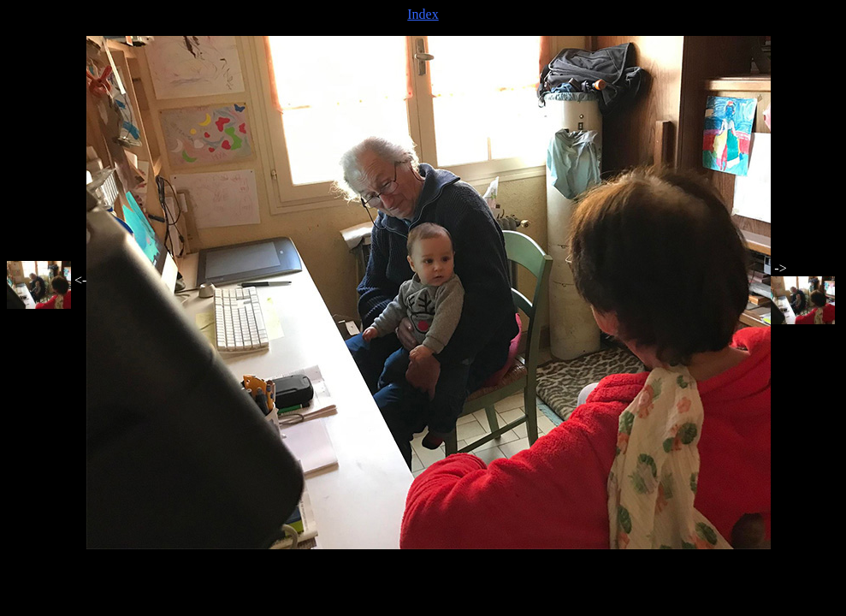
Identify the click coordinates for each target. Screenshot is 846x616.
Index (423, 14)
